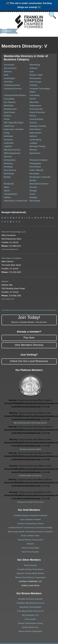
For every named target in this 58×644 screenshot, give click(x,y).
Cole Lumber (30, 601)
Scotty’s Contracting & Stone (30, 505)
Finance (5, 109)
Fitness (33, 109)
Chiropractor (35, 77)
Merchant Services (9, 137)
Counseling (6, 93)
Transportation (8, 176)
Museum (33, 137)
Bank (4, 74)
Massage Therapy (37, 134)
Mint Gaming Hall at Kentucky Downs (30, 405)
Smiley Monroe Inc (30, 609)
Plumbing (6, 150)
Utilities (5, 179)
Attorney (5, 70)
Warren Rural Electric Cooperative (30, 559)
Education (34, 96)
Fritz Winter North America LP (30, 593)
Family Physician (37, 106)
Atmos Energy (30, 547)
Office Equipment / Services (13, 141)
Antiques (33, 67)
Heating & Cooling (37, 118)
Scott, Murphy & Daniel (30, 501)
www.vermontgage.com (10, 231)
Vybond (5, 263)
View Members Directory (29, 327)
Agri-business (7, 67)
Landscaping (35, 128)
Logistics (5, 134)
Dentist (33, 93)
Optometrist (35, 141)
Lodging (33, 131)
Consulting (34, 90)
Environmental (36, 102)
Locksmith (6, 131)
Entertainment (8, 102)
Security (33, 170)
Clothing (33, 83)
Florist (4, 112)
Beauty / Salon (36, 74)
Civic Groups (35, 80)
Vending (33, 179)
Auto (32, 70)
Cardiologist (7, 77)
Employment (35, 99)
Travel (32, 176)
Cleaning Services (9, 83)
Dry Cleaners (7, 96)
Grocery (33, 115)
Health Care (6, 118)
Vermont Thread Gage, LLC (14, 214)
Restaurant (6, 166)
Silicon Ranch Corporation (30, 613)
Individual (6, 125)
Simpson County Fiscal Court (30, 484)
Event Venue (7, 106)
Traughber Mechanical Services (30, 585)
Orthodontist (7, 144)
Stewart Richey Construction (30, 522)
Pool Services (7, 153)
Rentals (5, 160)
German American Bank (30, 431)
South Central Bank (30, 530)
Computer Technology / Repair (43, 86)
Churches (6, 80)
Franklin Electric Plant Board (30, 551)
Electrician (6, 99)
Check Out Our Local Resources (29, 343)
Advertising (34, 64)
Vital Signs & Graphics (12, 240)
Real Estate (6, 157)
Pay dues (29, 319)
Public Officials (36, 153)
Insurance (6, 128)
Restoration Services (38, 166)
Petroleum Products (38, 144)
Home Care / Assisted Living (14, 122)
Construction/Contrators (12, 90)
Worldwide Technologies (30, 589)
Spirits (4, 173)
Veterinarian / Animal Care (13, 182)
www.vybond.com (8, 281)
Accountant (6, 64)
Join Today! (29, 301)
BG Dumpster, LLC (30, 597)
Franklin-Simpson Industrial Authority (30, 497)
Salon (4, 170)
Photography (35, 147)
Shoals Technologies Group (30, 605)
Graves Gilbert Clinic (30, 518)
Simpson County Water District (30, 555)
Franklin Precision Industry (30, 581)
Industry (33, 125)
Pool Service (35, 150)
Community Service (10, 86)
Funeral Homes (36, 112)
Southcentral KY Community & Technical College (30, 509)
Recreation (34, 157)
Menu (9, 32)
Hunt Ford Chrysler (30, 534)
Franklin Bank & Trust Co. (30, 458)
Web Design (35, 182)
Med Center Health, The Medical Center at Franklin (30, 513)
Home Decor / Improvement (41, 122)
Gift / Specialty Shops (11, 115)
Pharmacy (6, 147)
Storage (33, 173)
